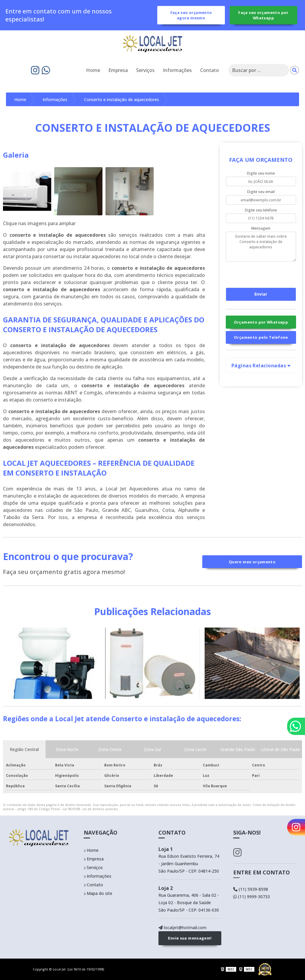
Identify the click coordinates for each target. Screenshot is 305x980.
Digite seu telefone (261, 210)
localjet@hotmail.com (182, 928)
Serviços (145, 70)
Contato (210, 70)
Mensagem (261, 228)
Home (93, 70)
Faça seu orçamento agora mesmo (191, 15)
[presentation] (262, 274)
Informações (177, 70)
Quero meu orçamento (252, 562)
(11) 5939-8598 (251, 889)
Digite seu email (261, 192)
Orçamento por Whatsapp (261, 322)
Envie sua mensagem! (190, 938)
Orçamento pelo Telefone (261, 338)
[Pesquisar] (295, 70)
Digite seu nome (261, 174)
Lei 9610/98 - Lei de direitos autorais (90, 809)
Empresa (118, 70)
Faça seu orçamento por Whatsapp (263, 15)
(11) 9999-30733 (252, 897)
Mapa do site (98, 893)
